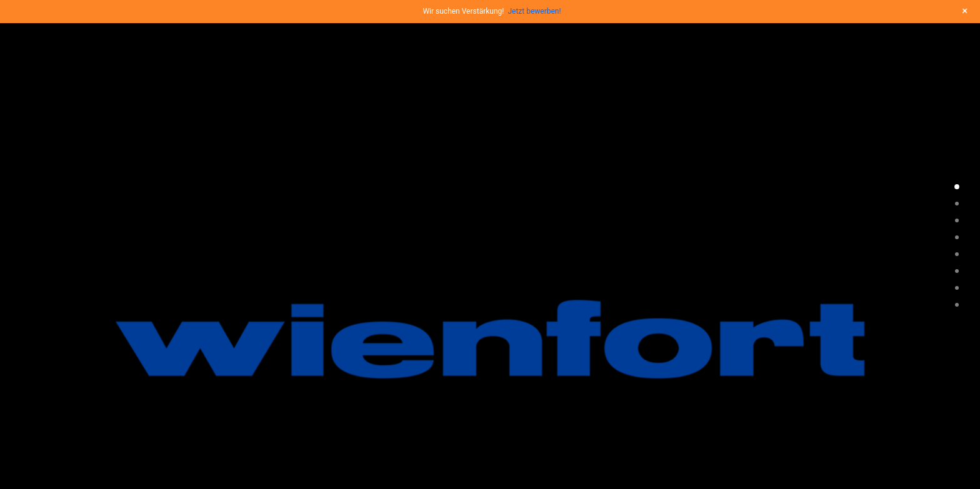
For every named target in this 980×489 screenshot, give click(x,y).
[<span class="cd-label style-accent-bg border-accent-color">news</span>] (957, 254)
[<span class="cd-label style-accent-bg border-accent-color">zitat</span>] (957, 237)
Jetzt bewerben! (534, 11)
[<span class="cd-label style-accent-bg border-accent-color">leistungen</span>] (957, 220)
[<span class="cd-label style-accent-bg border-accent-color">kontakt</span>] (957, 288)
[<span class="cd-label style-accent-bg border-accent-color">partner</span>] (957, 305)
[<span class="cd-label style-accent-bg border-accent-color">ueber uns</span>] (957, 271)
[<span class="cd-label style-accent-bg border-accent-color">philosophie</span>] (957, 204)
